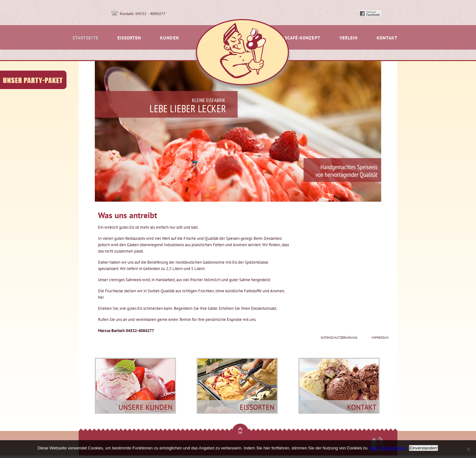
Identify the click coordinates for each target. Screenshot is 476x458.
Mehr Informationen (388, 448)
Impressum (380, 338)
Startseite (85, 38)
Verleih (349, 38)
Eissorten (129, 38)
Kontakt (387, 38)
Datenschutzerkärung (339, 338)
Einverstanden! (424, 448)
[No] (468, 449)
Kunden (169, 38)
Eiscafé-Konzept (301, 38)
